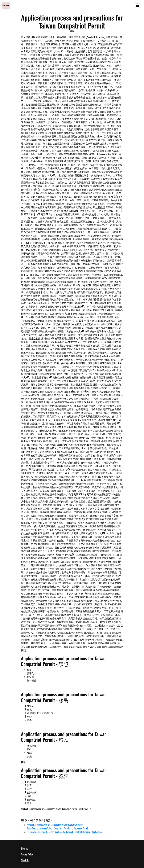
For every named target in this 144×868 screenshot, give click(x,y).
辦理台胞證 (108, 317)
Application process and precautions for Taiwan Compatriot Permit (49, 809)
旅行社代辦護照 (84, 590)
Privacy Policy (27, 854)
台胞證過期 (91, 505)
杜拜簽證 (100, 207)
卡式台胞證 (84, 544)
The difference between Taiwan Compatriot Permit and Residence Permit (58, 828)
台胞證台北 (53, 569)
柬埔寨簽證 (53, 119)
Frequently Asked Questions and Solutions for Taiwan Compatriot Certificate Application (64, 832)
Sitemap (24, 849)
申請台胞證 (32, 402)
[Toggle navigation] (137, 6)
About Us (25, 860)
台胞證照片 (103, 484)
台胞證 (62, 526)
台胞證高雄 (34, 55)
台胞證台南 (49, 158)
